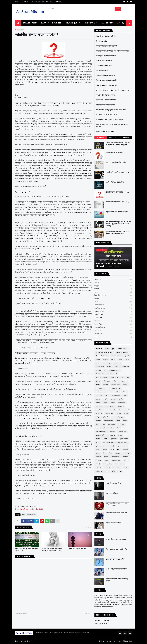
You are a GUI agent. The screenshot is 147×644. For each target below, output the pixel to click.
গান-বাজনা (99, 388)
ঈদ (122, 378)
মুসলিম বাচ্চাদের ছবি (122, 442)
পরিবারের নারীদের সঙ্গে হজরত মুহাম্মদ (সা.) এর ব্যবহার (117, 504)
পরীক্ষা (98, 417)
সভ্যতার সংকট (116, 457)
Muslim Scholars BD (123, 352)
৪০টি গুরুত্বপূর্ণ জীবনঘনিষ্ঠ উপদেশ (116, 569)
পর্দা (113, 417)
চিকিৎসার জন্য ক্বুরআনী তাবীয (105, 105)
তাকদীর (121, 399)
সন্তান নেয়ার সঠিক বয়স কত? (105, 132)
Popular (101, 137)
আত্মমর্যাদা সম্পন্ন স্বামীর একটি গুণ (116, 513)
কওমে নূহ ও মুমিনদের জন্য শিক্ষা (106, 56)
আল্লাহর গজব (100, 363)
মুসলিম (98, 442)
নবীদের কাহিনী (113, 318)
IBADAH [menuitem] (44, 23)
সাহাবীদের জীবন (108, 464)
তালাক (105, 403)
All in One (49, 2)
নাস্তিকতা (113, 321)
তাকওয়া (113, 399)
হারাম (107, 471)
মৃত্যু (119, 446)
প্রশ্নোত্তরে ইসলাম (32, 515)
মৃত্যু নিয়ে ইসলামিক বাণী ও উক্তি (116, 162)
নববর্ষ (108, 410)
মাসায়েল (98, 439)
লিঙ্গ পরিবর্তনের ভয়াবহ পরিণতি (106, 36)
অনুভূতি (113, 286)
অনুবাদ (113, 283)
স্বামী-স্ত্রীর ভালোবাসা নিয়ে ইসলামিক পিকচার (110, 120)
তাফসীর (98, 403)
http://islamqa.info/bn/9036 (32, 509)
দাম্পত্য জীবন (122, 403)
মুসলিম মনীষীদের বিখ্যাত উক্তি (115, 182)
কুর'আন (124, 381)
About (109, 641)
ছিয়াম (23, 30)
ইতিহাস (109, 367)
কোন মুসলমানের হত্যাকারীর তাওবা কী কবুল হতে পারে (112, 90)
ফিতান (98, 424)
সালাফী (98, 464)
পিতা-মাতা (121, 417)
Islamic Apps (110, 349)
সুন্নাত (122, 464)
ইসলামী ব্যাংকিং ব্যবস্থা (102, 378)
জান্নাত (117, 392)
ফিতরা (125, 421)
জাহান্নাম (124, 392)
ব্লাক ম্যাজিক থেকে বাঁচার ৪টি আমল (107, 115)
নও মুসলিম (121, 406)
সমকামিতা (125, 457)
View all (89, 527)
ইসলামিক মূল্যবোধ (113, 295)
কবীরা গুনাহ (107, 381)
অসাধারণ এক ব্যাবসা (103, 71)
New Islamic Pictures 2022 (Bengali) (109, 265)
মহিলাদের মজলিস (101, 435)
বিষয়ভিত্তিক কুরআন (101, 432)
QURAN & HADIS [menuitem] (29, 23)
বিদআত (98, 428)
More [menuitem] (119, 23)
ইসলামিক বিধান (100, 374)
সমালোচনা (99, 460)
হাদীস (126, 468)
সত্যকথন (113, 337)
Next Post (87, 613)
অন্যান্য (113, 359)
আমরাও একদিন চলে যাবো (104, 61)
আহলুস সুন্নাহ (117, 363)
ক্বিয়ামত (113, 302)
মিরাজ (106, 439)
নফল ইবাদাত (99, 410)
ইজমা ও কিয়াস (100, 367)
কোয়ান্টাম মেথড (115, 385)
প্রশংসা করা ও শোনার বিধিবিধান (106, 100)
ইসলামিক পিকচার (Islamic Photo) (118, 172)
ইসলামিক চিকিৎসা (101, 370)
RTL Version (59, 2)
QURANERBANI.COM (102, 620)
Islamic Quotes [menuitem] (73, 23)
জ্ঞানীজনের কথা (113, 311)
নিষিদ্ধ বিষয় (113, 324)
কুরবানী (98, 385)
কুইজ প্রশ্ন (116, 381)
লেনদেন (105, 450)
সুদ (116, 464)
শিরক (110, 453)
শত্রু (118, 450)
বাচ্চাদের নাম (112, 424)
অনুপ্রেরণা (113, 279)
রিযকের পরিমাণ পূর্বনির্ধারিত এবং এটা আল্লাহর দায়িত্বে (112, 51)
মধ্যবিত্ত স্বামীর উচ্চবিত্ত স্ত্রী (113, 523)
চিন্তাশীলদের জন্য (113, 308)
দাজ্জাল (113, 403)
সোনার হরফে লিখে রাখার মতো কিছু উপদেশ (117, 580)
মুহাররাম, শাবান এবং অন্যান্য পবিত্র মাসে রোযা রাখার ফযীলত (112, 126)
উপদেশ (113, 299)
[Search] (81, 9)
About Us (25, 2)
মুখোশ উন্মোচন (124, 439)
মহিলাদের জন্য (113, 334)
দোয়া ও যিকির (113, 315)
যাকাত (125, 446)
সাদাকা (107, 460)
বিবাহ (112, 428)
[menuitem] (18, 23)
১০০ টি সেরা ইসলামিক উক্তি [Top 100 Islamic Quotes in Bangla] (118, 144)
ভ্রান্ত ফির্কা (113, 331)
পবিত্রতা (119, 414)
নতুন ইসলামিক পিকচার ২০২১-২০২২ (117, 202)
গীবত (107, 388)
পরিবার (126, 414)
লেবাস (112, 450)
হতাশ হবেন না (117, 468)
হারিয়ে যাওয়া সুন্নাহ (117, 471)
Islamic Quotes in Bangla (104, 352)
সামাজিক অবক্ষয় (116, 460)
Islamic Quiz (113, 137)
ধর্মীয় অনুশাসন (111, 406)
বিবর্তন (106, 428)
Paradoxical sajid (102, 356)
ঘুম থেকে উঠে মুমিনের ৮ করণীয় (105, 95)
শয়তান (98, 453)
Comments (126, 137)
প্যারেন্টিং (98, 421)
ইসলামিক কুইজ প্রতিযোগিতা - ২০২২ (117, 192)
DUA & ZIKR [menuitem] (57, 23)
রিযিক (97, 450)
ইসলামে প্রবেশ (115, 378)
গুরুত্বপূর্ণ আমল (113, 305)
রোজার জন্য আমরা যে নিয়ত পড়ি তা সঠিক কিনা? (26, 550)
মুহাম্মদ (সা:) (111, 446)
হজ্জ (109, 468)
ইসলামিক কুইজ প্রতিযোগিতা (115, 153)
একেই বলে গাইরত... (112, 493)
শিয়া (104, 453)
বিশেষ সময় (120, 428)
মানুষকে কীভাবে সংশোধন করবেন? (107, 46)
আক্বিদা (113, 289)
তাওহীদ (106, 399)
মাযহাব (120, 435)
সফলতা (106, 457)
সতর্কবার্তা (118, 453)
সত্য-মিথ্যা (127, 453)
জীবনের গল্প (99, 396)
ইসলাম (116, 367)
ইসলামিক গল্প (125, 367)
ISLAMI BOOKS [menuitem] (106, 23)
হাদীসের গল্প (99, 471)
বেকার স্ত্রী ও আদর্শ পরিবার (104, 66)
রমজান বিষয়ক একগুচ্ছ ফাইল (77, 549)
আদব (113, 292)
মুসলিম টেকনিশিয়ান (108, 442)
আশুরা (109, 363)
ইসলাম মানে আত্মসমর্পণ (104, 41)
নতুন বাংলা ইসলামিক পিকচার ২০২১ (117, 212)
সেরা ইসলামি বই (100, 468)
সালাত (126, 460)
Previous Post (21, 613)
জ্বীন (125, 396)
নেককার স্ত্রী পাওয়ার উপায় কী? (105, 76)
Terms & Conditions (37, 2)
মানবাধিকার (112, 435)
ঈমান (128, 378)
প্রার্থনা (118, 421)
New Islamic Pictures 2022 (106, 85)
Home (17, 2)
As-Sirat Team (30, 641)
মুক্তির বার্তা (114, 439)
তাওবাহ (98, 399)
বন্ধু (104, 424)
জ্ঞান (107, 396)
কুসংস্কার (106, 385)
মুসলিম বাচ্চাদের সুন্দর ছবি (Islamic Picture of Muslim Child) (117, 233)
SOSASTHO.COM (101, 624)
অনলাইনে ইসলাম (116, 356)
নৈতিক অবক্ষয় (109, 414)
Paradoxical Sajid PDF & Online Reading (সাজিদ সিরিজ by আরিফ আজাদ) (118, 224)
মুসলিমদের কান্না (100, 446)
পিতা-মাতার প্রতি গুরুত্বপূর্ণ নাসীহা (107, 80)
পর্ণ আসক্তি (106, 417)
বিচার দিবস (121, 424)
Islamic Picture (122, 349)
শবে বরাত (125, 450)
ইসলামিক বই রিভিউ (114, 370)
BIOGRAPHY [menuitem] (90, 23)
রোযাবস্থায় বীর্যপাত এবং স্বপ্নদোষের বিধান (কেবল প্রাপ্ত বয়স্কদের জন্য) (52, 550)
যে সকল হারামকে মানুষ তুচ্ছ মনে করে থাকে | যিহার (111, 110)
